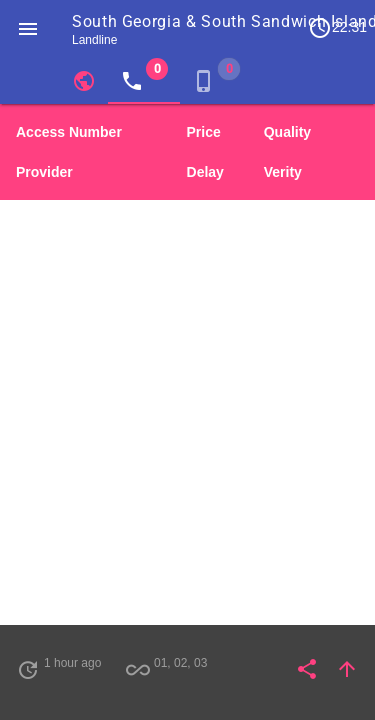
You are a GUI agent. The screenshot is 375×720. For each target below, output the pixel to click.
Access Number (69, 132)
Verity (283, 172)
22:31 (337, 28)
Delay (205, 172)
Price (204, 132)
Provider (44, 172)
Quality (287, 132)
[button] (28, 28)
